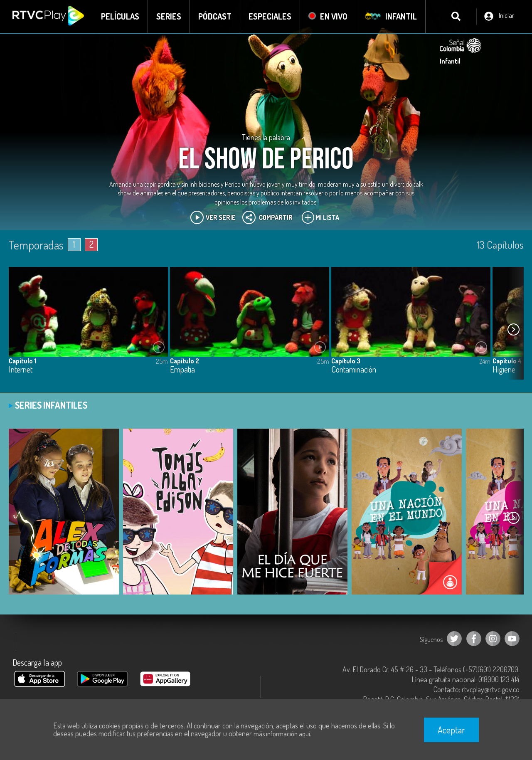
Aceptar (451, 730)
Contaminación (354, 370)
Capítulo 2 (185, 361)
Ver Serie (213, 217)
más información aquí (282, 734)
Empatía (182, 370)
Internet (21, 370)
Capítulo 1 (22, 361)
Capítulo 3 (346, 361)
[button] (513, 330)
